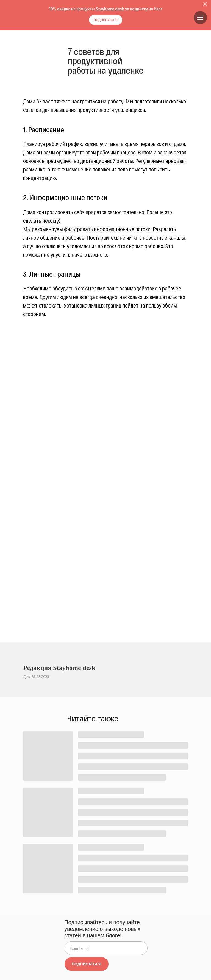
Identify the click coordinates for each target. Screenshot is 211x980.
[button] (106, 20)
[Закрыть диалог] (205, 4)
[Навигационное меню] (200, 18)
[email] (106, 948)
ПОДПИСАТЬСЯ (87, 964)
